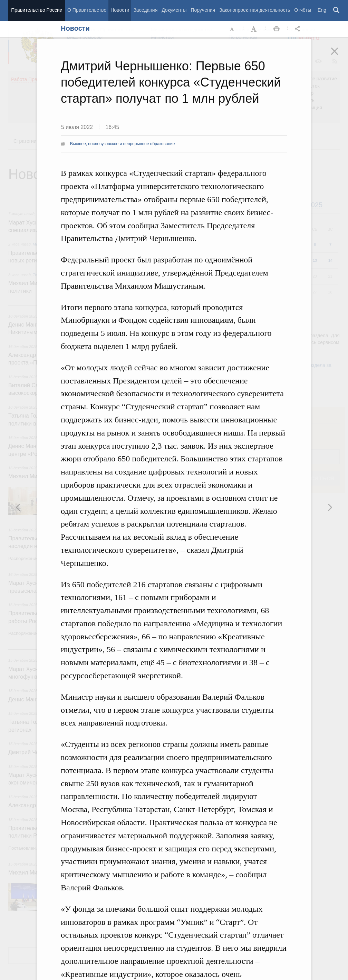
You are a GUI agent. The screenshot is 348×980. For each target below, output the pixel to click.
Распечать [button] (277, 29)
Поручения (203, 10)
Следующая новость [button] (18, 507)
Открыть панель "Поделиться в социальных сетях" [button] (299, 29)
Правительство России (37, 10)
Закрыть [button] (339, 56)
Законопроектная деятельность (255, 10)
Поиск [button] (337, 10)
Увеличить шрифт (254, 29)
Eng (322, 10)
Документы (174, 10)
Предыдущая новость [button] (330, 507)
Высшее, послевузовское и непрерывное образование (122, 144)
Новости (120, 10)
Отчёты (303, 10)
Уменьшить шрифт (232, 29)
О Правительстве (87, 10)
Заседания (145, 10)
